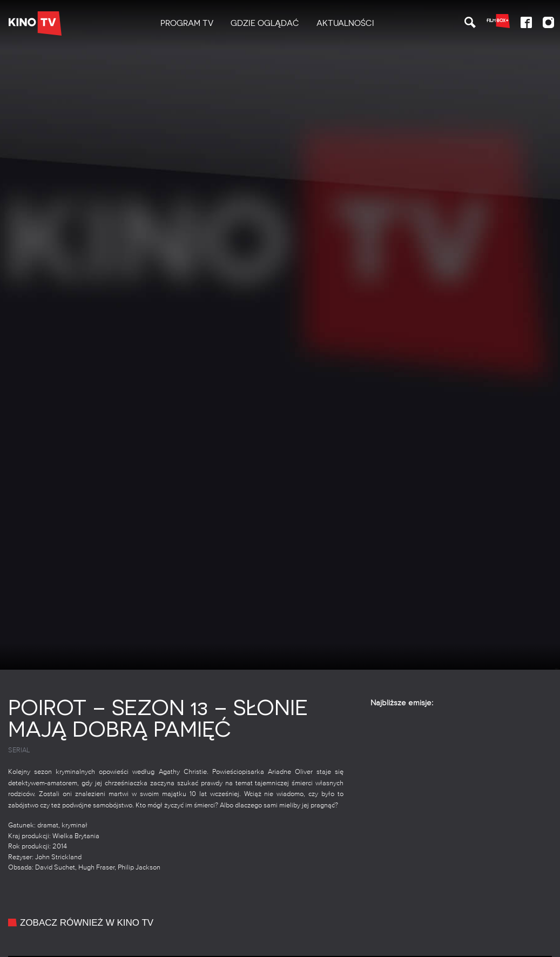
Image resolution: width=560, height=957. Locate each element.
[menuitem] (187, 23)
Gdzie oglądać (265, 23)
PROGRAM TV (187, 23)
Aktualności (345, 23)
